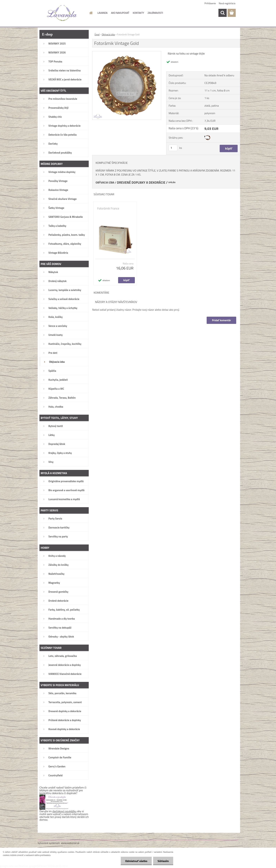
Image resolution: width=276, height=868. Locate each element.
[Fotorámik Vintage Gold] (127, 53)
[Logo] (62, 13)
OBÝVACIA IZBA (105, 182)
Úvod (97, 34)
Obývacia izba (108, 34)
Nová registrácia (227, 3)
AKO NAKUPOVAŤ (120, 13)
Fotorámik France (108, 208)
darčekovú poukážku (65, 811)
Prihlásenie (210, 3)
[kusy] (173, 148)
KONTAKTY (138, 13)
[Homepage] (91, 13)
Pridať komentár (221, 320)
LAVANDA (103, 13)
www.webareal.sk (70, 843)
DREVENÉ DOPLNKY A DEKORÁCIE (141, 182)
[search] (222, 13)
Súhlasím (163, 861)
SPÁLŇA (172, 182)
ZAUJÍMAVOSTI (155, 13)
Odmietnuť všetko (136, 861)
